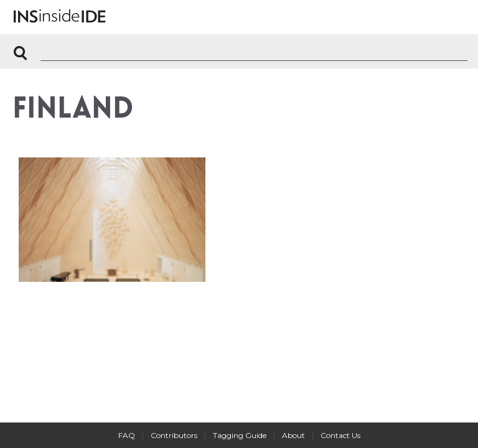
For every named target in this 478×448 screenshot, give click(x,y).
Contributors (174, 435)
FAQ (127, 435)
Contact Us (340, 435)
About (293, 435)
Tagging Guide (240, 435)
